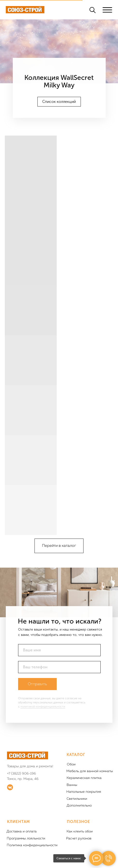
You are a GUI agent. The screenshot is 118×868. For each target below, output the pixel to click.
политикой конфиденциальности (43, 707)
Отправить (37, 684)
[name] (59, 650)
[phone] (59, 667)
